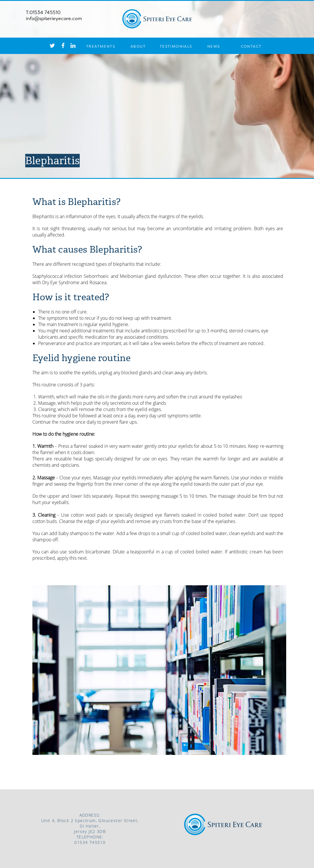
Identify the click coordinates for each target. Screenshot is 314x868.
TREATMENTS (101, 46)
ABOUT (138, 46)
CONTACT (251, 46)
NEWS (214, 46)
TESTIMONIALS (176, 46)
